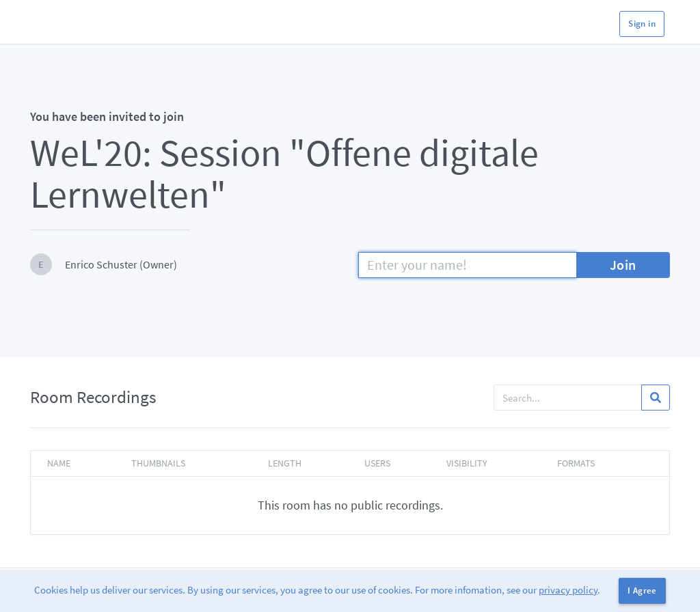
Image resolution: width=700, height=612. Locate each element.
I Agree (642, 590)
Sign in (642, 24)
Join (623, 265)
